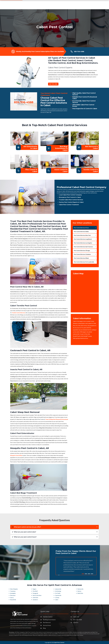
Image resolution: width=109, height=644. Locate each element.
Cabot (57, 600)
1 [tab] (83, 574)
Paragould (35, 593)
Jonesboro (35, 600)
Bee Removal (47, 622)
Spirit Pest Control (59, 642)
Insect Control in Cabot (61, 171)
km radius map (85, 292)
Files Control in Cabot (31, 171)
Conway (57, 598)
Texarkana (13, 591)
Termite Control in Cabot (91, 171)
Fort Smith (58, 593)
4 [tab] (92, 574)
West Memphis (14, 589)
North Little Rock (37, 595)
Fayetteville (58, 595)
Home (36, 6)
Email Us (76, 622)
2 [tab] (86, 574)
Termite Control (48, 617)
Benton (79, 591)
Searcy (12, 598)
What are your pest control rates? (24, 532)
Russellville (13, 600)
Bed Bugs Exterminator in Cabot (61, 148)
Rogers (34, 589)
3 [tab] (89, 574)
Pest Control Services (48, 6)
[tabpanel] (54, 28)
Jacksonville (58, 589)
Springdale (13, 593)
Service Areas (62, 6)
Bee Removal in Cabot (92, 147)
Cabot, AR (76, 617)
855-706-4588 (87, 6)
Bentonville (80, 589)
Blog (44, 628)
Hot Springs (58, 591)
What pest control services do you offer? (26, 527)
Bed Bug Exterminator (49, 620)
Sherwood (13, 595)
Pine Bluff (35, 591)
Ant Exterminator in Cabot (30, 147)
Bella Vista (80, 593)
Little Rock (35, 598)
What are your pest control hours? (24, 537)
